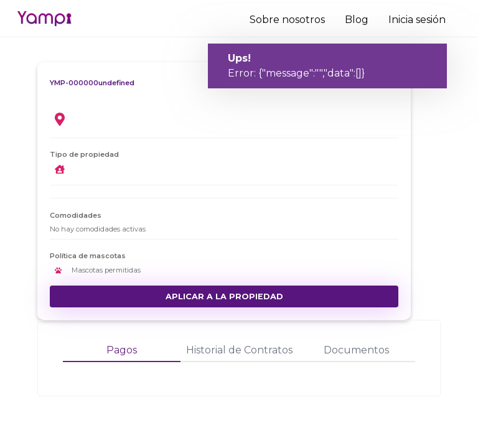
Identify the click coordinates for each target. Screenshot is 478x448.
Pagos (122, 350)
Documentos (356, 350)
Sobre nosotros (287, 20)
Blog (357, 20)
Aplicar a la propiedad (224, 296)
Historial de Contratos (239, 350)
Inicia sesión (417, 20)
